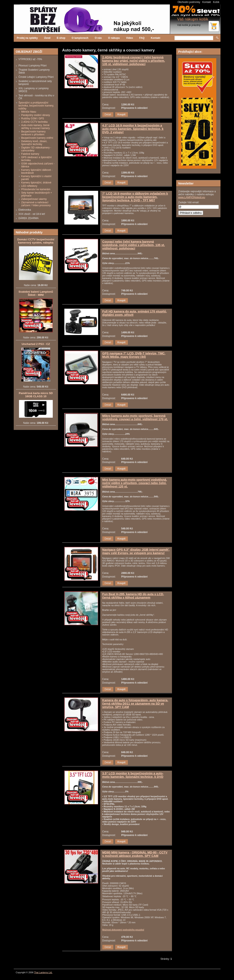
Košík (216, 2)
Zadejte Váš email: (189, 202)
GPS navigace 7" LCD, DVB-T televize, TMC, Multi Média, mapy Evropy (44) (134, 355)
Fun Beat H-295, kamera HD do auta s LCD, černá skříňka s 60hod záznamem (133, 596)
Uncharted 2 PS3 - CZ (36, 344)
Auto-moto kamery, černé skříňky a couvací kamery (36, 127)
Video (130, 38)
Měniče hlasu (29, 112)
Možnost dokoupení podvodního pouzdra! (123, 930)
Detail (108, 114)
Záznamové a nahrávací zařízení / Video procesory (36, 204)
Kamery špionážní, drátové (36, 183)
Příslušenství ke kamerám (36, 189)
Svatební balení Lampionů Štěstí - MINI (36, 293)
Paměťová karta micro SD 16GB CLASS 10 (36, 395)
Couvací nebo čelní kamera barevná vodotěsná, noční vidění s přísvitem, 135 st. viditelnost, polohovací (134, 245)
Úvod (47, 38)
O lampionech (80, 38)
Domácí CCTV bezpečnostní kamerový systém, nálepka (36, 241)
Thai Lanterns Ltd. (43, 972)
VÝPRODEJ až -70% (30, 59)
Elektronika (25, 210)
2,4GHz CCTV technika (34, 122)
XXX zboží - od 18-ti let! (32, 214)
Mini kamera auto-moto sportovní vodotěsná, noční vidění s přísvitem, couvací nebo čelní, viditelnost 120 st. (135, 483)
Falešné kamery (30, 154)
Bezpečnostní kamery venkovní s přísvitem (33, 133)
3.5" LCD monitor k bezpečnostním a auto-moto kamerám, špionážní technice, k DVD (133, 775)
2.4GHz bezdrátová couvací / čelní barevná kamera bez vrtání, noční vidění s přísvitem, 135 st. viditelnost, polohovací (134, 61)
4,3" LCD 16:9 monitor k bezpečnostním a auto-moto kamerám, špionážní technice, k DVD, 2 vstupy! (133, 129)
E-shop (61, 38)
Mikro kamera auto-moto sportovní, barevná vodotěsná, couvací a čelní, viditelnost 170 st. (135, 417)
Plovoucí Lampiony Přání (33, 66)
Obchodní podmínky (189, 2)
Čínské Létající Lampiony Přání (36, 77)
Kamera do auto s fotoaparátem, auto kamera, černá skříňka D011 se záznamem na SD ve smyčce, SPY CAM (135, 704)
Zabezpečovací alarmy (34, 199)
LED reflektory (29, 186)
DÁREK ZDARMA (29, 218)
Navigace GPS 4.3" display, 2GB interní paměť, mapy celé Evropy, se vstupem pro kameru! (136, 551)
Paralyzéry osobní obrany (36, 115)
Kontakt (207, 2)
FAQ (142, 38)
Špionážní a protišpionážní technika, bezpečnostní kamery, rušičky (36, 106)
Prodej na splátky (27, 38)
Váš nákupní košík (193, 19)
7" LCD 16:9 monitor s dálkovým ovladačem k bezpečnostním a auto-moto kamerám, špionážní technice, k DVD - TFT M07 (135, 197)
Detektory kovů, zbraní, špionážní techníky (34, 143)
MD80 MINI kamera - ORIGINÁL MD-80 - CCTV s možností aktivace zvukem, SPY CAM (135, 854)
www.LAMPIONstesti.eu (192, 197)
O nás (98, 38)
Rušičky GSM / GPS (33, 118)
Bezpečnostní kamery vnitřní (37, 138)
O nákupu (114, 38)
